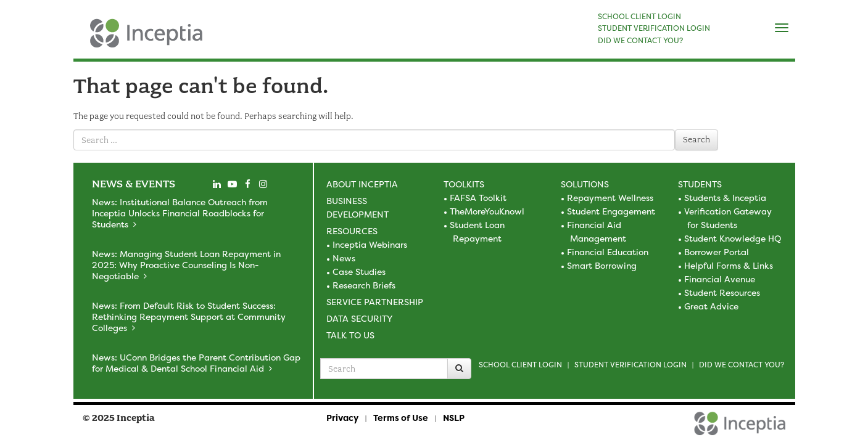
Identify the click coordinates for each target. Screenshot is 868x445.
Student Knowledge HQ (733, 238)
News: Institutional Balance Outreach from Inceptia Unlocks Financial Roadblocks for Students (180, 213)
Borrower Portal (717, 252)
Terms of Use (401, 418)
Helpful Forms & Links (729, 265)
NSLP (454, 418)
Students (700, 184)
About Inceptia (362, 184)
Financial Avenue (720, 279)
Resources (352, 231)
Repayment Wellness (610, 198)
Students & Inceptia (725, 198)
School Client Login (520, 365)
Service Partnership (375, 302)
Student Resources (722, 292)
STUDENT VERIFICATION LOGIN (654, 28)
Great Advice (711, 306)
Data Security (359, 318)
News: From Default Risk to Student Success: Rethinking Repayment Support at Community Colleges (189, 316)
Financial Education (608, 252)
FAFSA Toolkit (478, 198)
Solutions (585, 184)
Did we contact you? (742, 365)
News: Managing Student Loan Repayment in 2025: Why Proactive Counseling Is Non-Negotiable (186, 265)
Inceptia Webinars (370, 244)
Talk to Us (350, 335)
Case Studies (359, 271)
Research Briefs (364, 285)
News (344, 258)
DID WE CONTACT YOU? (640, 41)
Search (696, 140)
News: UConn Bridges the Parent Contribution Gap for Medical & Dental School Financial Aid (196, 363)
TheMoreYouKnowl (487, 211)
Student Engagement (611, 211)
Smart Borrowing (602, 265)
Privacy (342, 418)
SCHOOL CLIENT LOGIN (639, 17)
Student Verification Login (630, 365)
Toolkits (464, 184)
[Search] (459, 369)
